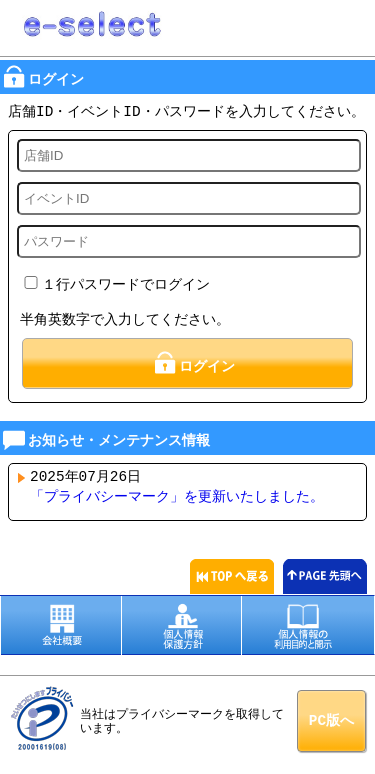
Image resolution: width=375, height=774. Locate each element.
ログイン (193, 362)
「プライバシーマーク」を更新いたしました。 (177, 495)
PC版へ (331, 718)
